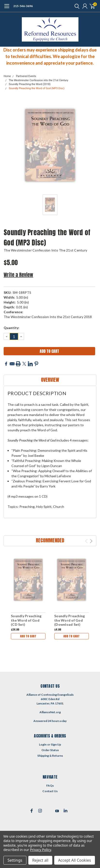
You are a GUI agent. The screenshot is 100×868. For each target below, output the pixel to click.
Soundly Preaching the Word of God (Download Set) (69, 620)
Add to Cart (28, 636)
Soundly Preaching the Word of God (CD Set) (26, 620)
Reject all (40, 860)
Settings (15, 860)
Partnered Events (26, 76)
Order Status (50, 750)
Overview (50, 380)
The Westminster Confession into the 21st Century (38, 80)
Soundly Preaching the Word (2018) (30, 84)
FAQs (50, 786)
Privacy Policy (41, 850)
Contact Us (50, 791)
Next (91, 541)
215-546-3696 (23, 6)
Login (43, 744)
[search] (76, 6)
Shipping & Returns (50, 756)
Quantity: (12, 328)
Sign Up (56, 744)
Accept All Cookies (75, 860)
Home (7, 76)
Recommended (50, 540)
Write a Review (18, 275)
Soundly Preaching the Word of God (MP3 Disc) (37, 88)
